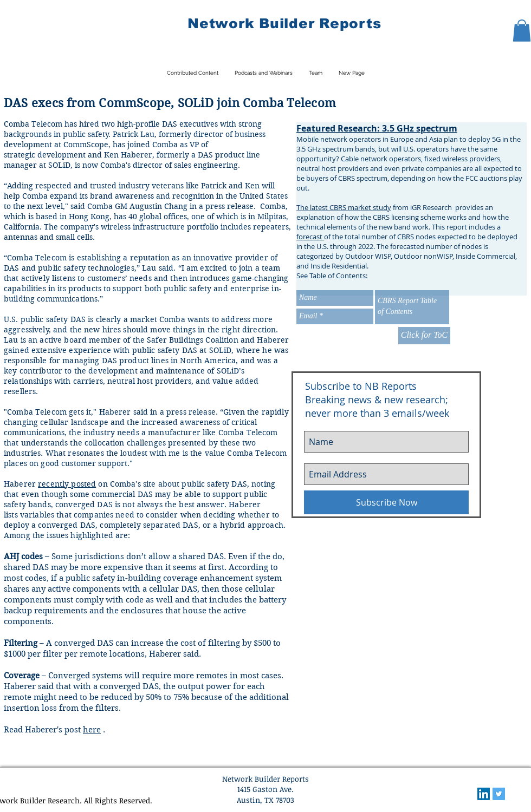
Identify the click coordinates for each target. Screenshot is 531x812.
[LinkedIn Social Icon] (484, 794)
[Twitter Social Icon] (499, 794)
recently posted (67, 484)
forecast (310, 237)
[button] (522, 31)
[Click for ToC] (424, 336)
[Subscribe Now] (386, 502)
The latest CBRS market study (344, 207)
